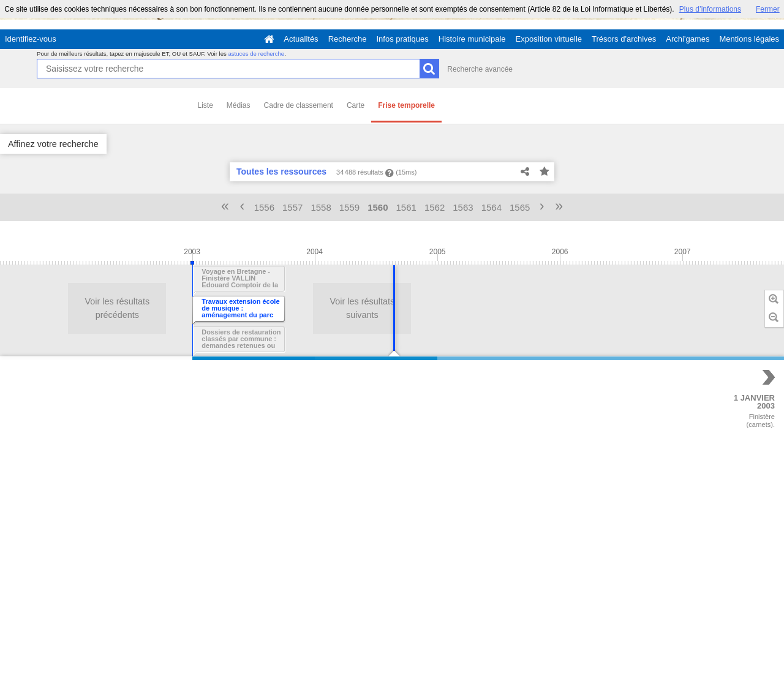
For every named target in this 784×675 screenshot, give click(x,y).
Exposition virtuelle (549, 39)
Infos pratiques (403, 39)
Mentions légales (749, 39)
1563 (463, 207)
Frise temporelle (406, 105)
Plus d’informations (710, 9)
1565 (520, 207)
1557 (292, 207)
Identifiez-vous (31, 39)
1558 (321, 207)
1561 (406, 207)
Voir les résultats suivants (160, 308)
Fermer (768, 9)
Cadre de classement (299, 105)
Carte (356, 105)
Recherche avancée (480, 69)
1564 (492, 207)
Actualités (301, 39)
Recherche (348, 39)
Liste (205, 105)
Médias (239, 105)
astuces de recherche (256, 54)
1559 (349, 207)
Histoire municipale (472, 39)
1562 (435, 207)
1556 (264, 207)
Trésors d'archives (624, 39)
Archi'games (688, 39)
